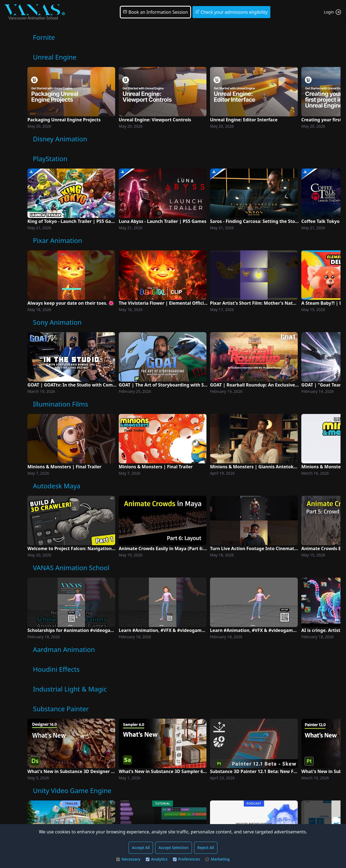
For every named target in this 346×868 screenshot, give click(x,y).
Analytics (157, 859)
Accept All (141, 848)
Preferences (186, 859)
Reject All (206, 848)
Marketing (217, 859)
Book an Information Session (155, 12)
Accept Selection (174, 848)
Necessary (128, 859)
